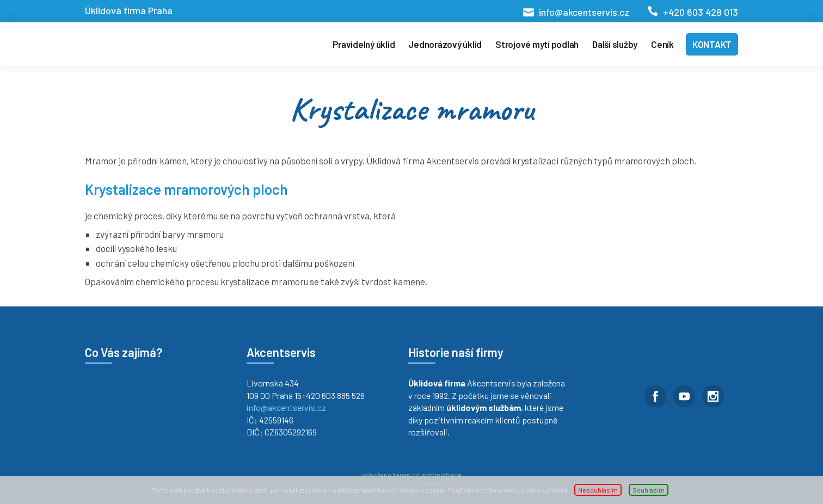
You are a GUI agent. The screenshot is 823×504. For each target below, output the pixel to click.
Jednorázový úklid (445, 44)
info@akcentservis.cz (584, 12)
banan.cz (406, 475)
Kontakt (712, 44)
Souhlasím (649, 490)
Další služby (615, 44)
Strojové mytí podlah (537, 44)
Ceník (662, 44)
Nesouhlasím (598, 490)
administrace (442, 475)
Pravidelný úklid (364, 44)
